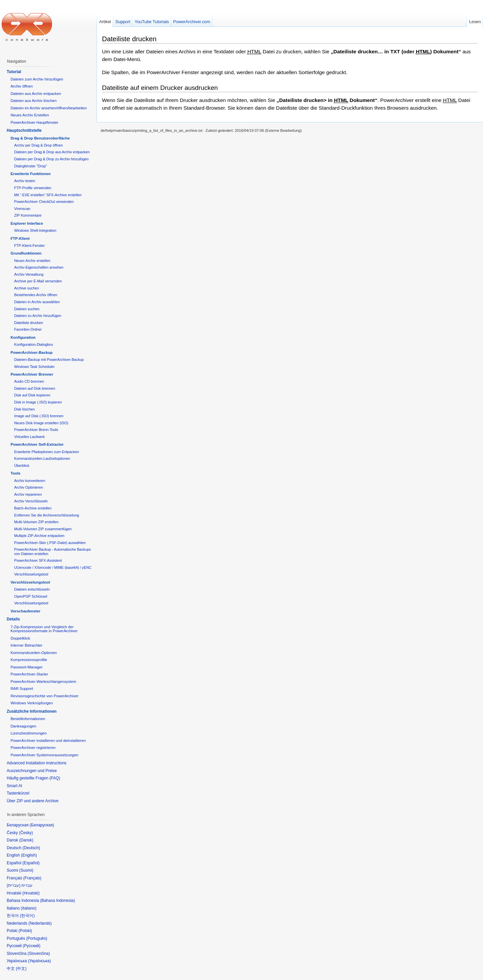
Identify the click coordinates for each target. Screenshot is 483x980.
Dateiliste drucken (129, 39)
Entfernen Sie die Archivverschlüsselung (46, 515)
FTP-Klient (20, 238)
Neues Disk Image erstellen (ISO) (41, 423)
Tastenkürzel (18, 793)
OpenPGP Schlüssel (31, 596)
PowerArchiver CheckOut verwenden (44, 202)
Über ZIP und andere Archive (33, 801)
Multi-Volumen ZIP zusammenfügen (43, 529)
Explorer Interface (27, 223)
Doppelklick (20, 638)
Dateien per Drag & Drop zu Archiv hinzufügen (51, 159)
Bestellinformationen (28, 719)
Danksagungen (23, 726)
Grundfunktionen (26, 253)
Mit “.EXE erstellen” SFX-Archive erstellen (48, 195)
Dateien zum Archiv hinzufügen (37, 79)
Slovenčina (39, 954)
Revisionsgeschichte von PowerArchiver (44, 696)
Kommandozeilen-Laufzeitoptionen (42, 458)
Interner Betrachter (26, 645)
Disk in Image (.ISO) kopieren (38, 402)
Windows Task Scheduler (34, 367)
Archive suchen (26, 288)
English (29, 855)
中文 (21, 969)
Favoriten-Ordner (28, 329)
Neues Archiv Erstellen (30, 115)
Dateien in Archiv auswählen (37, 302)
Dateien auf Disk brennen (35, 388)
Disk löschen (24, 409)
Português (37, 938)
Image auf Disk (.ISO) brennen (39, 416)
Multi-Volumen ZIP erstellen (36, 522)
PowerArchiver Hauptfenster (34, 122)
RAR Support (22, 689)
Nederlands (40, 923)
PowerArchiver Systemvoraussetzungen (44, 755)
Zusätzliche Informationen (32, 711)
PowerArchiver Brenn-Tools (36, 430)
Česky (26, 833)
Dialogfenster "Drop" (31, 166)
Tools (15, 473)
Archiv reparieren (28, 494)
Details (13, 619)
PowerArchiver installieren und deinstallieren (48, 741)
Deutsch (31, 848)
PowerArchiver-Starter (29, 674)
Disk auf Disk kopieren (32, 395)
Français (32, 878)
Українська (39, 961)
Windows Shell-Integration (35, 230)
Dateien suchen (27, 309)
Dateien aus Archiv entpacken (36, 94)
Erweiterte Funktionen (31, 174)
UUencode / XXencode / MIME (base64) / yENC (53, 567)
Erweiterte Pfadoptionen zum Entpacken (46, 452)
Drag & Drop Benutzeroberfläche (40, 138)
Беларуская (42, 825)
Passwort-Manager (26, 667)
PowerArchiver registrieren (33, 748)
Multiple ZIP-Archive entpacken (39, 536)
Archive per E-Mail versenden (38, 281)
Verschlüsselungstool (31, 574)
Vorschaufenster (25, 611)
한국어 (27, 916)
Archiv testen (25, 181)
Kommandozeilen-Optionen (34, 653)
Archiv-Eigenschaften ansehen (39, 267)
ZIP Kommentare (28, 215)
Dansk (26, 840)
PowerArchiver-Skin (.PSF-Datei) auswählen (50, 543)
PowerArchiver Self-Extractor (37, 444)
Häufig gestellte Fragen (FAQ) (33, 778)
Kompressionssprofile (29, 660)
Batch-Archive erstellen (33, 508)
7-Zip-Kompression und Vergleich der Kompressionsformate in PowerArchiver (44, 629)
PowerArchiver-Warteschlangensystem (43, 682)
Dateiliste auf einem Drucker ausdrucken (160, 88)
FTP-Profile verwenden (33, 188)
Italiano (29, 908)
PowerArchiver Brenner (32, 374)
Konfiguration (23, 337)
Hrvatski (31, 893)
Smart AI (14, 786)
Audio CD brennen (29, 381)
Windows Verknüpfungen (32, 703)
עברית (14, 885)
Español (31, 863)
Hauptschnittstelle (24, 130)
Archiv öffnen (21, 86)
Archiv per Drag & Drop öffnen (38, 145)
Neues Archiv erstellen (32, 261)
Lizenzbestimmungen (29, 733)
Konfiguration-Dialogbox (34, 344)
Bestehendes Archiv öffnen (36, 295)
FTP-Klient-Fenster (29, 246)
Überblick (22, 466)
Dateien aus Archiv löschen (33, 101)
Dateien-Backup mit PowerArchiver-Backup (49, 360)
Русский (32, 946)
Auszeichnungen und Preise (32, 771)
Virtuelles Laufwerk (29, 437)
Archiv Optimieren (29, 487)
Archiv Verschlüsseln (31, 501)
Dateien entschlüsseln (32, 589)
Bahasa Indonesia (57, 901)
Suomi (26, 870)
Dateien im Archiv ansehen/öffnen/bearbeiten (48, 108)
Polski (25, 931)
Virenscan (22, 209)
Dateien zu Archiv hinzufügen (38, 316)
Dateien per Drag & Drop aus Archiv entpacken (52, 152)
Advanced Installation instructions (37, 763)
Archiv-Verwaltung (29, 274)
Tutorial (14, 72)
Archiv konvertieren (30, 481)
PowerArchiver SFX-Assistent (38, 560)
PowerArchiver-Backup (31, 352)
